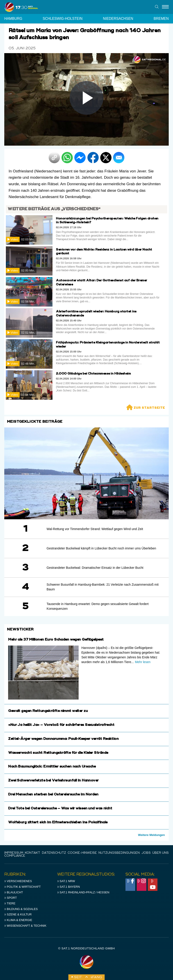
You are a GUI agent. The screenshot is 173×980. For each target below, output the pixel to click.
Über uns (160, 853)
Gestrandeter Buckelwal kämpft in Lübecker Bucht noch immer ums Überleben (101, 548)
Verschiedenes (18, 881)
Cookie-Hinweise (82, 853)
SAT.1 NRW (66, 881)
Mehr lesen (143, 662)
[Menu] (165, 7)
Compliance (15, 856)
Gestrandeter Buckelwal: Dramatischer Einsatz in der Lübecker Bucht (95, 568)
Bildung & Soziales (21, 909)
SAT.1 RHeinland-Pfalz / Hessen (83, 892)
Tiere (10, 903)
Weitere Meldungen (151, 835)
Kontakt (32, 853)
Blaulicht (14, 892)
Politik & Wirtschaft (23, 887)
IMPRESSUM (14, 853)
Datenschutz (54, 853)
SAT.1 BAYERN (69, 887)
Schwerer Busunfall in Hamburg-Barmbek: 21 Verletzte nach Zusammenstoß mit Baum (103, 587)
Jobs (146, 853)
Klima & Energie (18, 920)
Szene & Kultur (18, 914)
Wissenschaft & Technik (25, 926)
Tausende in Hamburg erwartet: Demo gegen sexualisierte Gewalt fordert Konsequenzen (98, 606)
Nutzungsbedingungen (119, 853)
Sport (10, 898)
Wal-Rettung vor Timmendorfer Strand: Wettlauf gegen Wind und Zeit (95, 529)
